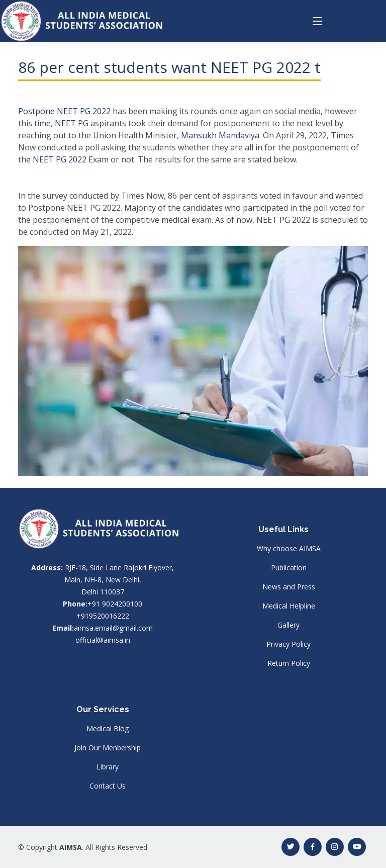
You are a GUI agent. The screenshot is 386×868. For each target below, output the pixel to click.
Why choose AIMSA (289, 549)
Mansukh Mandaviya (220, 135)
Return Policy (289, 663)
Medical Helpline (289, 606)
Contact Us (108, 786)
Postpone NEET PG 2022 (64, 111)
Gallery (288, 625)
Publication (289, 568)
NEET (65, 123)
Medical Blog (108, 729)
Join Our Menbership (108, 748)
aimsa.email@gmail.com (113, 628)
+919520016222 (103, 616)
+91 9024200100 (115, 604)
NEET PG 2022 (60, 159)
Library (108, 767)
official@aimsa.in (103, 640)
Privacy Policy (288, 644)
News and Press (289, 587)
